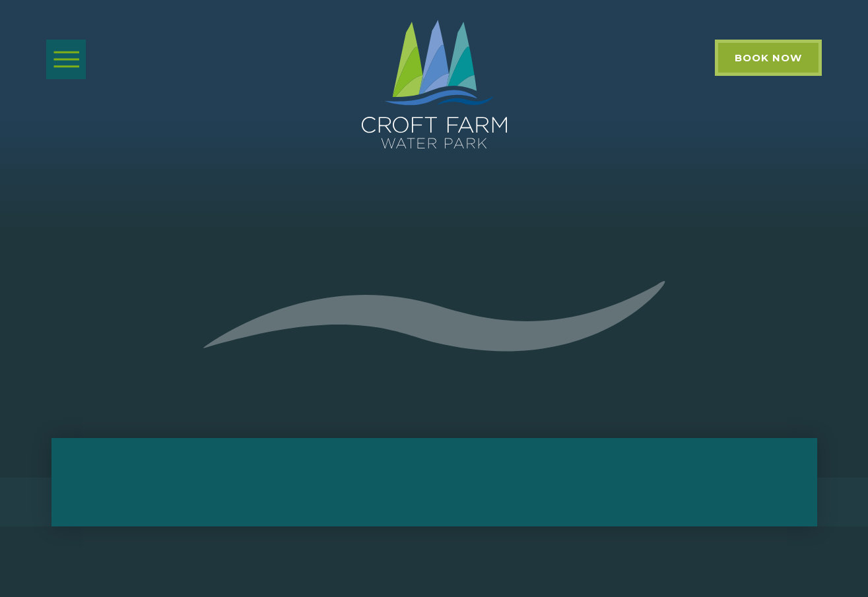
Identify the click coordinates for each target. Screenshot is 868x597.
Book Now (768, 58)
